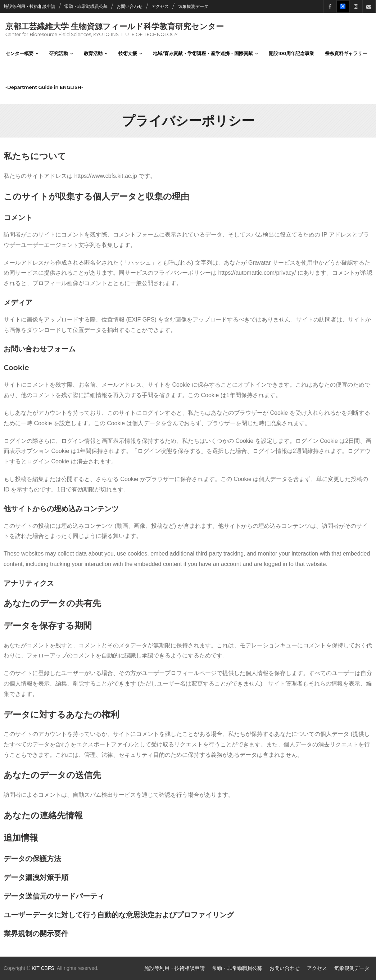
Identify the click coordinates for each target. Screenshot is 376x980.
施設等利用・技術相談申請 (30, 6)
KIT (36, 968)
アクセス (160, 6)
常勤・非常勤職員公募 (86, 6)
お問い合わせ (130, 6)
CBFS (47, 968)
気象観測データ (193, 6)
